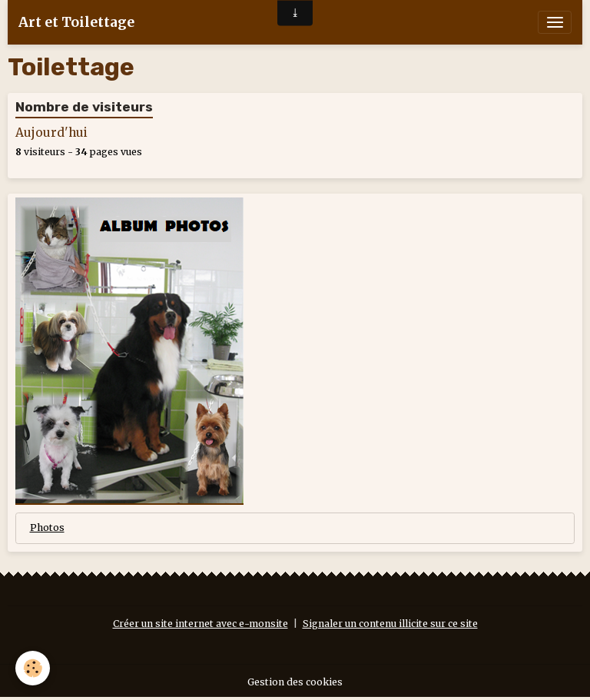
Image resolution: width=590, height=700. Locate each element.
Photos (47, 527)
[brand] (76, 22)
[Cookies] (33, 668)
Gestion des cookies (295, 682)
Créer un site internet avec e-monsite (201, 624)
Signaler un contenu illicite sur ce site (390, 624)
